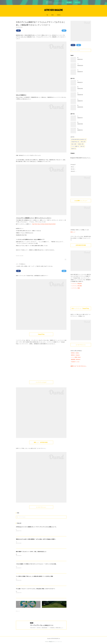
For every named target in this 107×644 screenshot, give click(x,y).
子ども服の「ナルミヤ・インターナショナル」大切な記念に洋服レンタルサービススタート (36, 589)
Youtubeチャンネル (75, 362)
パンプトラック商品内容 (76, 284)
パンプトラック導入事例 (76, 286)
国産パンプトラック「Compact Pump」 (81, 308)
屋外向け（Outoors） (76, 355)
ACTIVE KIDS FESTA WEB (81, 245)
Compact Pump (41, 334)
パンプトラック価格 (75, 288)
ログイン (77, 2)
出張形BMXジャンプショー (81, 201)
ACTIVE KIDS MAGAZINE (54, 10)
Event (82, 146)
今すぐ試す (69, 2)
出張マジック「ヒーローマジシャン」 (79, 366)
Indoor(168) (21, 256)
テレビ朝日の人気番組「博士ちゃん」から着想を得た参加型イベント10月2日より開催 (34, 576)
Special (73, 149)
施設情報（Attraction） (76, 359)
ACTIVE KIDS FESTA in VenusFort (79, 139)
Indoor (52, 15)
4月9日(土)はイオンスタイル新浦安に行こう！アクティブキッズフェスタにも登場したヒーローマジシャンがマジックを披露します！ (45, 527)
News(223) (18, 256)
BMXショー (73, 232)
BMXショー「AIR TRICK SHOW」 (41, 442)
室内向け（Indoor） (75, 353)
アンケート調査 (75, 146)
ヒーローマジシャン (41, 507)
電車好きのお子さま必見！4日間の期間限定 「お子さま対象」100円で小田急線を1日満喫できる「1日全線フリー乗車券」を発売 (44, 539)
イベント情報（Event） (76, 357)
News (83, 142)
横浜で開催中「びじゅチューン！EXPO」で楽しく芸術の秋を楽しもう (31, 552)
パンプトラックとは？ (41, 382)
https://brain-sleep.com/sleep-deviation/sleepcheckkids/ (44, 224)
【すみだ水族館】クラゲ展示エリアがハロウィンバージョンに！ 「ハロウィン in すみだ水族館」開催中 (38, 564)
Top (47, 15)
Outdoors (59, 15)
